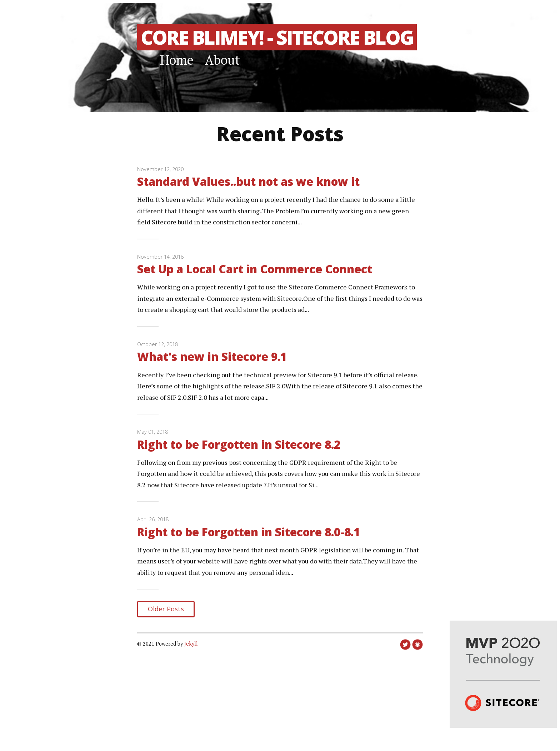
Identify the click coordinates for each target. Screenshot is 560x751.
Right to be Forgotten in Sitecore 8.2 (239, 444)
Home (177, 60)
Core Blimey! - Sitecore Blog (277, 37)
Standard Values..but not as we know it (248, 181)
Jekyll (191, 644)
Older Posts (166, 609)
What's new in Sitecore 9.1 (212, 356)
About (222, 60)
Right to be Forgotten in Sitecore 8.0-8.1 (249, 532)
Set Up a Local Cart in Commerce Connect (255, 269)
